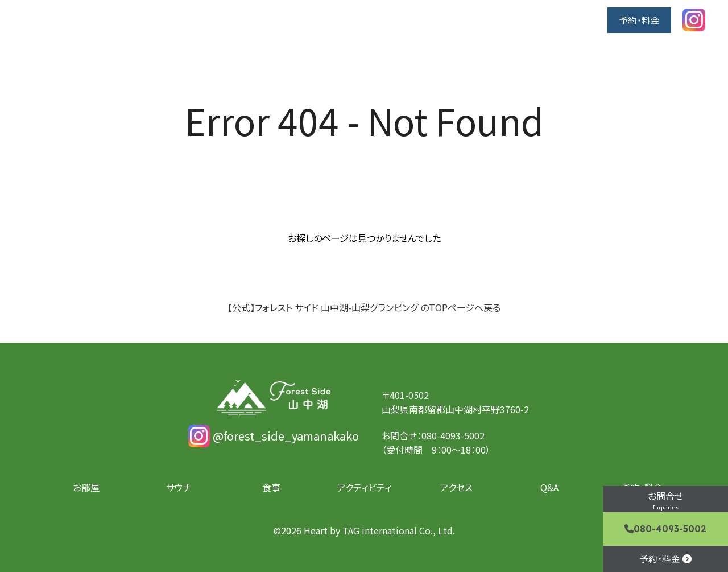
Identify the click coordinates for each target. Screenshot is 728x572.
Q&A (587, 20)
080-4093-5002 (665, 529)
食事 (431, 20)
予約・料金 (639, 20)
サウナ (392, 20)
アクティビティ (484, 20)
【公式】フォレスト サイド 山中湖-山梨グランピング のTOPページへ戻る (364, 307)
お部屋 (349, 20)
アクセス (545, 20)
